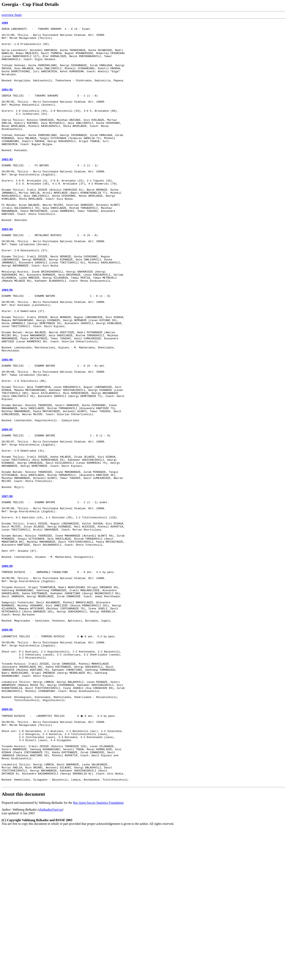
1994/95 (7, 344)
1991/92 (7, 103)
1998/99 (7, 675)
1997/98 (7, 591)
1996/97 (7, 511)
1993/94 (7, 271)
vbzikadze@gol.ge (51, 961)
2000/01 (7, 846)
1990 (5, 23)
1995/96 (7, 427)
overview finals (12, 15)
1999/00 (7, 752)
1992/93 (7, 187)
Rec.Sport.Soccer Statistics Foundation (98, 954)
